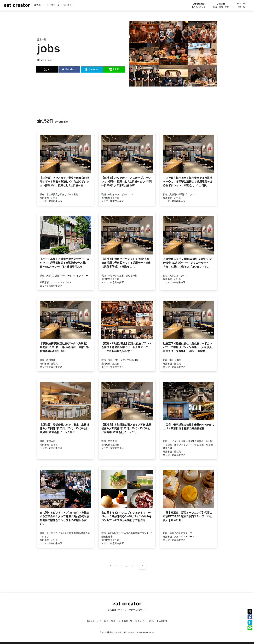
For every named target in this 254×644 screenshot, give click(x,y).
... (136, 565)
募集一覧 (128, 621)
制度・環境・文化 (113, 621)
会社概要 (163, 621)
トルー (151, 632)
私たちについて (94, 621)
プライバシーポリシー (146, 621)
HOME (40, 60)
